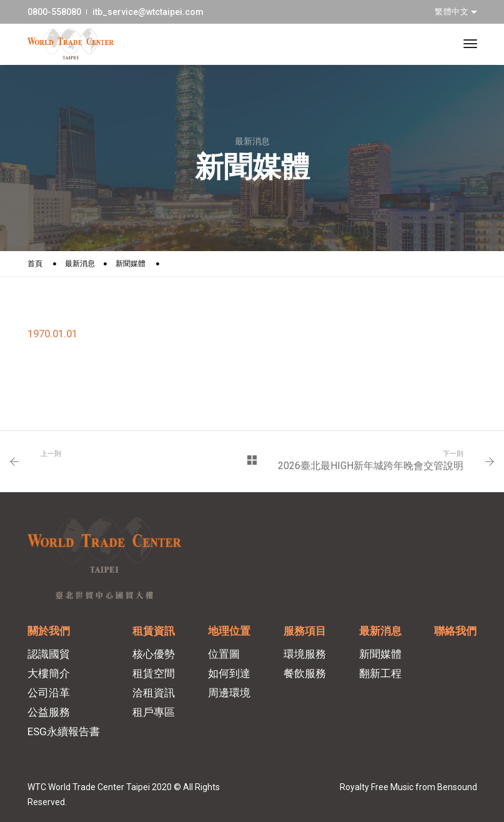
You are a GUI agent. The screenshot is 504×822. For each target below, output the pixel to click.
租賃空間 (154, 673)
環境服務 (305, 654)
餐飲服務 (305, 673)
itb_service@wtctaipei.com (148, 12)
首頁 (35, 264)
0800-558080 (54, 12)
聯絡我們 (455, 631)
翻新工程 (380, 673)
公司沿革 (49, 693)
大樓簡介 (49, 673)
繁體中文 (453, 12)
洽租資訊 (154, 693)
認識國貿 (49, 654)
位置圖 (224, 654)
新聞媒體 (131, 264)
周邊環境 (229, 693)
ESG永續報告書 (64, 731)
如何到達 (229, 673)
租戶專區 (154, 712)
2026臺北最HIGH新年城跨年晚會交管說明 (371, 466)
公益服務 (49, 712)
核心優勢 (154, 654)
